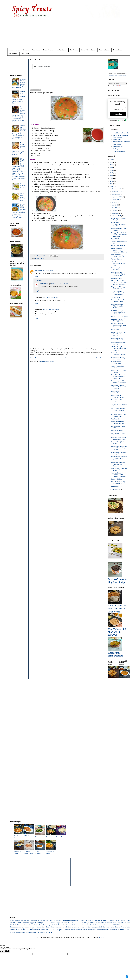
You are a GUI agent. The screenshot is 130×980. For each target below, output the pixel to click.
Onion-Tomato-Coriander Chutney (118, 354)
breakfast (26, 927)
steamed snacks (15, 932)
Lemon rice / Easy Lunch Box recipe (118, 339)
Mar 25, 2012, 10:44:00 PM (59, 284)
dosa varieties (73, 927)
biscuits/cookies (16, 927)
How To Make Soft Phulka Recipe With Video (117, 632)
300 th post (33, 921)
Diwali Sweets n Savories (20, 923)
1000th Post (14, 921)
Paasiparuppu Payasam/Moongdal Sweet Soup (119, 224)
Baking (64, 920)
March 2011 (115, 213)
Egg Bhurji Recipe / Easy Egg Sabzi (118, 320)
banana (123, 925)
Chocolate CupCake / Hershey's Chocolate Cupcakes (119, 387)
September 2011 (117, 197)
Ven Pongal (115, 419)
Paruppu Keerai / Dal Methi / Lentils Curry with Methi (119, 235)
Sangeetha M (44, 284)
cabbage (38, 927)
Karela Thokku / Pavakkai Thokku (118, 396)
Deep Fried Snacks (119, 151)
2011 (112, 186)
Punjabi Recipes (72, 925)
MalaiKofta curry (29, 836)
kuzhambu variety (39, 930)
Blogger (101, 937)
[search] (64, 67)
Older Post (99, 358)
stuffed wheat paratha (27, 932)
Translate (121, 86)
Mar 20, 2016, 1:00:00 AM (51, 309)
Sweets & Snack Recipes (89, 50)
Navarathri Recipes (45, 925)
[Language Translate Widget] (118, 83)
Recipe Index (36, 50)
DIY (93, 921)
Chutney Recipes (105, 50)
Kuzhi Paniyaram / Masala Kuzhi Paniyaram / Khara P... (119, 250)
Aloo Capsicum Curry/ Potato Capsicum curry (119, 410)
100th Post (20, 921)
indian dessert (106, 927)
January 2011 (116, 490)
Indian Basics (105, 923)
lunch (48, 930)
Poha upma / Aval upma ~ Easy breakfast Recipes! (119, 458)
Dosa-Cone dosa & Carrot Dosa (117, 363)
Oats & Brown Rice (59, 925)
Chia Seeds (88, 921)
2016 (112, 173)
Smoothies (81, 925)
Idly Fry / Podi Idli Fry (119, 246)
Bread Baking (117, 144)
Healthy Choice (88, 923)
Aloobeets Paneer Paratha (29, 851)
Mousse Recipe (34, 925)
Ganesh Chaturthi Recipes (75, 923)
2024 (112, 159)
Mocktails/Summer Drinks (19, 925)
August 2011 (116, 200)
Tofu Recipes (25, 54)
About (18, 50)
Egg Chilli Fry (116, 239)
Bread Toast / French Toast (119, 401)
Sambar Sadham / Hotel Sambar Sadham (119, 301)
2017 (112, 170)
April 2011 (115, 210)
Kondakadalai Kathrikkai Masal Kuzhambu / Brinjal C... (119, 448)
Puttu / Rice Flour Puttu (119, 316)
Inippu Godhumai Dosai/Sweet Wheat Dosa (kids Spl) (119, 325)
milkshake (67, 930)
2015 (112, 176)
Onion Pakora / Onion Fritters (119, 371)
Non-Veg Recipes (61, 50)
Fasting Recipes (46, 923)
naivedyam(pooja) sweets (79, 930)
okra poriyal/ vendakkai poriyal (119, 469)
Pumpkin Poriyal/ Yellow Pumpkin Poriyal (117, 306)
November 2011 (117, 191)
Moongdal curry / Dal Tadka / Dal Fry (119, 415)
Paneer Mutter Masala (51, 851)
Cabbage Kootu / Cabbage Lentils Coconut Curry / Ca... (119, 475)
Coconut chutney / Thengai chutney (118, 422)
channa (48, 927)
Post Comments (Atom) (47, 361)
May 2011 (115, 208)
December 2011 (117, 189)
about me (106, 925)
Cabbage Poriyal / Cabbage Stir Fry (118, 255)
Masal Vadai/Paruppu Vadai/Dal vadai (118, 219)
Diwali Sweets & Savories (121, 133)
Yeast (102, 925)
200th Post (26, 921)
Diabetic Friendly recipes (117, 921)
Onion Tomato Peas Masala (118, 367)
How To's (97, 923)
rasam (37, 259)
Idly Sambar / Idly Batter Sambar (117, 392)
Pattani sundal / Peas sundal (118, 427)
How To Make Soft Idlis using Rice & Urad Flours (117, 609)
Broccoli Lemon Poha (23, 185)
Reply (36, 276)
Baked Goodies (48, 50)
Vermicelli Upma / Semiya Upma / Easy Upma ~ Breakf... (119, 293)
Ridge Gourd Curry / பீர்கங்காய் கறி (118, 288)
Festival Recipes (56, 923)
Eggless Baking (118, 146)
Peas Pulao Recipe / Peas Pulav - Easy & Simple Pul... (118, 376)
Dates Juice (115, 329)
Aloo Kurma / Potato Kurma (118, 434)
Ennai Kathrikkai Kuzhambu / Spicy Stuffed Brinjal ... (118, 274)
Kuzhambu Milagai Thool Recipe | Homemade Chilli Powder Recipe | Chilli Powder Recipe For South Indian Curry (19, 114)
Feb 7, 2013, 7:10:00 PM (50, 298)
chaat (43, 927)
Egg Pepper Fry (117, 486)
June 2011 (115, 205)
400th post (39, 921)
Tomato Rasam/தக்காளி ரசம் (119, 242)
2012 (112, 184)
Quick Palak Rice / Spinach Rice (23, 197)
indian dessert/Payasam (118, 927)
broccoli (33, 927)
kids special (27, 929)
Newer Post (34, 358)
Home (11, 50)
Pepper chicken (116, 479)
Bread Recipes (14, 54)
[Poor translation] (7, 951)
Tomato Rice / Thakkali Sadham (119, 405)
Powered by (118, 120)
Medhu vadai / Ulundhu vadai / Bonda (119, 453)
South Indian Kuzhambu (92, 925)
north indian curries (95, 930)
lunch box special (57, 930)
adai (111, 925)
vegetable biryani (117, 430)
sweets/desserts (40, 932)
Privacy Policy (118, 50)
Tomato (42, 259)
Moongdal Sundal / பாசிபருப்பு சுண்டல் (118, 358)
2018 (112, 167)
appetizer (117, 925)
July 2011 (115, 202)
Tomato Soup (116, 297)
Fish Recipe (64, 923)
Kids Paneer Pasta (19, 836)
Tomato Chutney (117, 259)
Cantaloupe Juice (117, 278)
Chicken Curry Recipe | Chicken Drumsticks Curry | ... (119, 349)
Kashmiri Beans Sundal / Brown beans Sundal (119, 438)
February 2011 (116, 216)
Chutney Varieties (118, 149)
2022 (112, 165)
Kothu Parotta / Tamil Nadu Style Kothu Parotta (119, 334)
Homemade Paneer (19, 851)
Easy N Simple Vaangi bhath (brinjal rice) (118, 483)
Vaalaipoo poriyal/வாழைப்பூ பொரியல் (119, 382)
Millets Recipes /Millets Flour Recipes (121, 136)
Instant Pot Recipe (115, 923)
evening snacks (84, 927)
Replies (39, 280)
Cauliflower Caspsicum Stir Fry (119, 343)
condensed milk (62, 927)
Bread (70, 920)
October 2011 (116, 194)
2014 (112, 178)
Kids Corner (74, 50)
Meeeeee (38, 271)
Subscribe (26, 50)
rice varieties (119, 930)
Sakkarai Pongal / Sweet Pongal (119, 443)
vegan (49, 932)
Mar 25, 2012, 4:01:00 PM (49, 271)
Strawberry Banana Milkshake (117, 269)
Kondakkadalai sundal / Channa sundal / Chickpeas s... (119, 464)
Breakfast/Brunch (78, 921)
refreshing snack (108, 930)
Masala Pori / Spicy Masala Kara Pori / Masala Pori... (118, 312)
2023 (112, 162)
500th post (45, 921)
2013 (112, 181)
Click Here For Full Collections (118, 75)
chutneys (54, 927)
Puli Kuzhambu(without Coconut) (119, 229)
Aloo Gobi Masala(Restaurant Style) (118, 263)
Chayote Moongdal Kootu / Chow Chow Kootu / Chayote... (119, 283)
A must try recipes (55, 921)
